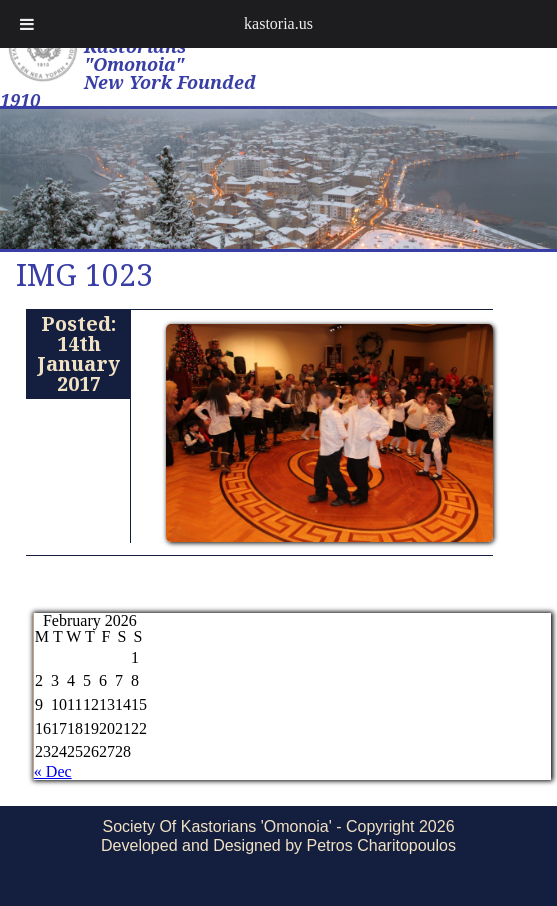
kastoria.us (278, 23)
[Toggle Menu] (27, 24)
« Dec (53, 771)
